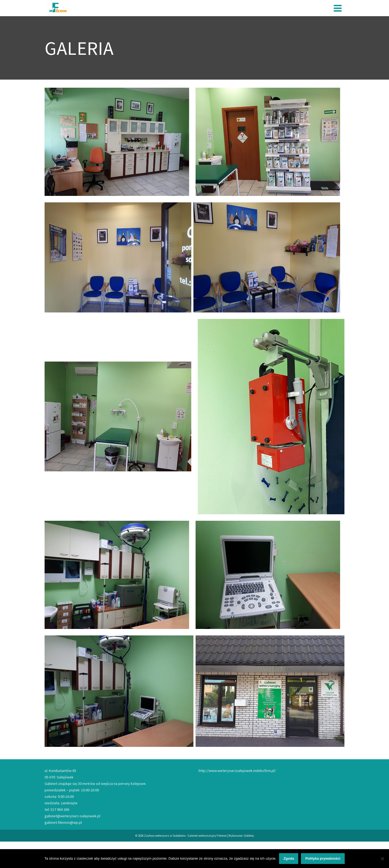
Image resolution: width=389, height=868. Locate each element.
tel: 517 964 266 (57, 809)
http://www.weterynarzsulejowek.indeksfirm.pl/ (237, 771)
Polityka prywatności (323, 858)
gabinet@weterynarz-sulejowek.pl (72, 816)
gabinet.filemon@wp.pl (63, 822)
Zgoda (289, 858)
